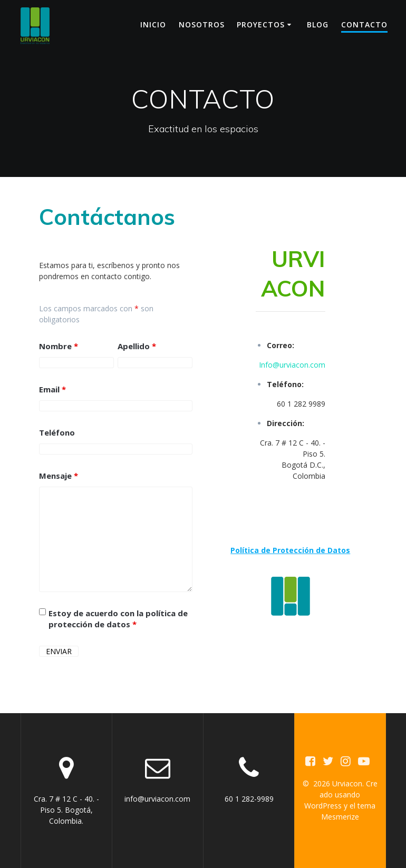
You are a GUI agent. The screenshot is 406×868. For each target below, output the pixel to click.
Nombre (59, 346)
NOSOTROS (202, 24)
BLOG (318, 24)
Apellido (137, 346)
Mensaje (59, 476)
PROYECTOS (261, 24)
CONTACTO (364, 24)
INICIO (153, 24)
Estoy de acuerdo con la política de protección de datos (118, 619)
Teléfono (57, 432)
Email (52, 389)
